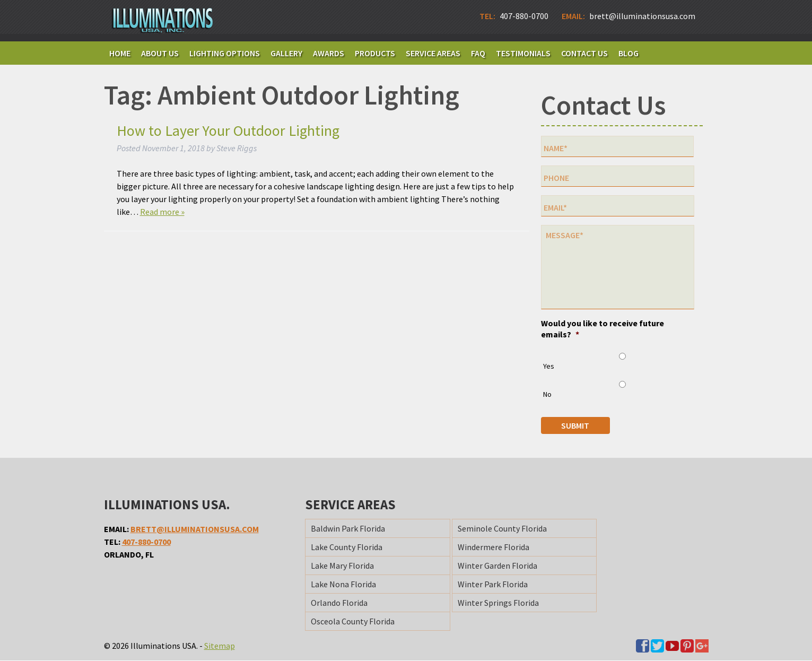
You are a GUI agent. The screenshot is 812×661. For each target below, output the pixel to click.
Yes (549, 367)
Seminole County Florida (502, 529)
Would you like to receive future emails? (603, 329)
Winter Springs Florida (498, 603)
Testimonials (523, 53)
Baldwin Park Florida (348, 529)
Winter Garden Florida (497, 566)
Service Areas (433, 53)
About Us (160, 53)
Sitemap (220, 646)
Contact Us (584, 53)
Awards (329, 53)
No (547, 395)
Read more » (162, 212)
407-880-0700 (146, 542)
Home (120, 53)
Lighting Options (225, 53)
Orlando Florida (339, 603)
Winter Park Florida (493, 585)
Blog (628, 53)
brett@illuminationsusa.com (195, 529)
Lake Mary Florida (342, 566)
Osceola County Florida (353, 622)
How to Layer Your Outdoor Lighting (228, 131)
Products (375, 53)
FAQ (478, 53)
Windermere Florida (494, 547)
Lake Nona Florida (343, 585)
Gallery (286, 53)
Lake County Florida (347, 547)
